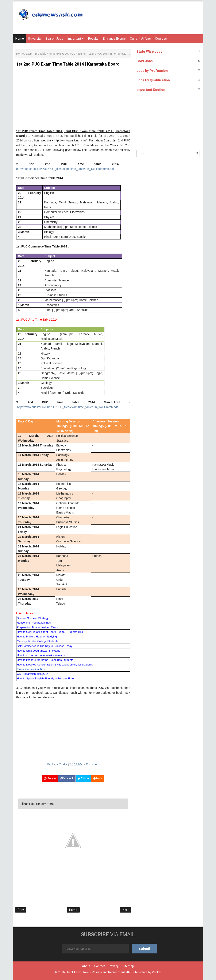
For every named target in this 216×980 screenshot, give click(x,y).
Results (93, 39)
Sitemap (128, 966)
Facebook (67, 778)
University (35, 39)
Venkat (157, 972)
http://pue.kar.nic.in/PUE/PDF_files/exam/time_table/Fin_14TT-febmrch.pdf (65, 169)
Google (50, 778)
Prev (21, 910)
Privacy (114, 966)
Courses (161, 39)
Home (20, 39)
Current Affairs (140, 39)
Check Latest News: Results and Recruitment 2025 (99, 972)
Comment (93, 764)
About (86, 966)
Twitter (83, 778)
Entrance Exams (114, 39)
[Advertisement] (73, 99)
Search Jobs (54, 39)
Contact (100, 966)
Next (126, 910)
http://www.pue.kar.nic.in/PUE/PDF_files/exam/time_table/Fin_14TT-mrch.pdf (67, 407)
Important (76, 39)
